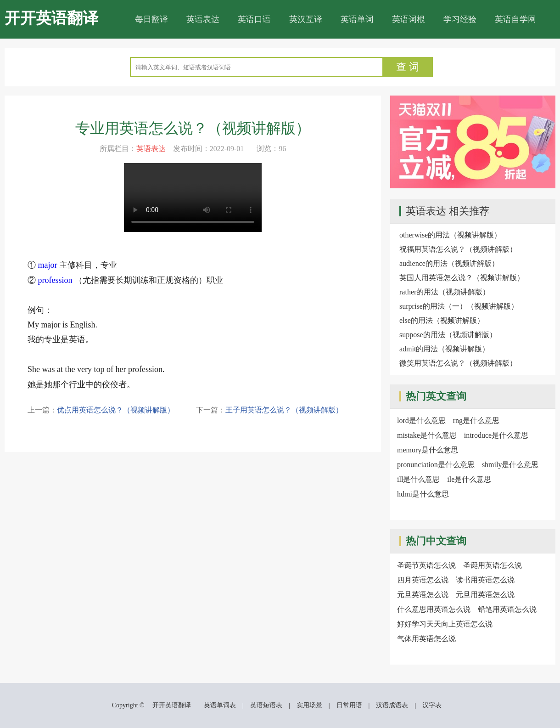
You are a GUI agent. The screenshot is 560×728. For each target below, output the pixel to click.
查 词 (408, 67)
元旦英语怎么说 (423, 595)
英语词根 (409, 19)
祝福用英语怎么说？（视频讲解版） (458, 249)
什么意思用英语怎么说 (434, 609)
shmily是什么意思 (510, 465)
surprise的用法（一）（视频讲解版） (459, 306)
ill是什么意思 (418, 479)
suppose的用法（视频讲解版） (448, 335)
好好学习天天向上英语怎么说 (445, 624)
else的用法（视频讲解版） (442, 320)
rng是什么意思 (476, 420)
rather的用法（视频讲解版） (445, 292)
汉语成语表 (392, 705)
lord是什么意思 (421, 420)
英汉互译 (306, 19)
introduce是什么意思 (496, 435)
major (48, 265)
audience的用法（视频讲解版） (449, 263)
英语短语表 (266, 705)
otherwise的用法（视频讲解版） (450, 235)
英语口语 (254, 19)
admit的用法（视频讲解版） (444, 349)
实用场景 (309, 705)
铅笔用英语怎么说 (507, 609)
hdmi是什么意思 (423, 494)
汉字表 (432, 705)
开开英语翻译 (51, 18)
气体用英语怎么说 (426, 639)
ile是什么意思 (469, 479)
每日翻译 (151, 19)
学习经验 (460, 19)
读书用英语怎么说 (485, 580)
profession (55, 280)
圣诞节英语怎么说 (426, 565)
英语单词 (357, 19)
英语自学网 (515, 19)
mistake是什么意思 (427, 435)
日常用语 (349, 705)
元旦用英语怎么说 (485, 595)
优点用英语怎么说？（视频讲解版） (116, 410)
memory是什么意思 (428, 450)
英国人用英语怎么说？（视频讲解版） (462, 278)
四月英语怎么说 (423, 580)
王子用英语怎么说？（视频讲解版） (284, 410)
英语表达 (203, 19)
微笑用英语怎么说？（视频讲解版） (458, 363)
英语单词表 (220, 705)
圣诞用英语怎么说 (493, 565)
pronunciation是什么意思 (436, 465)
